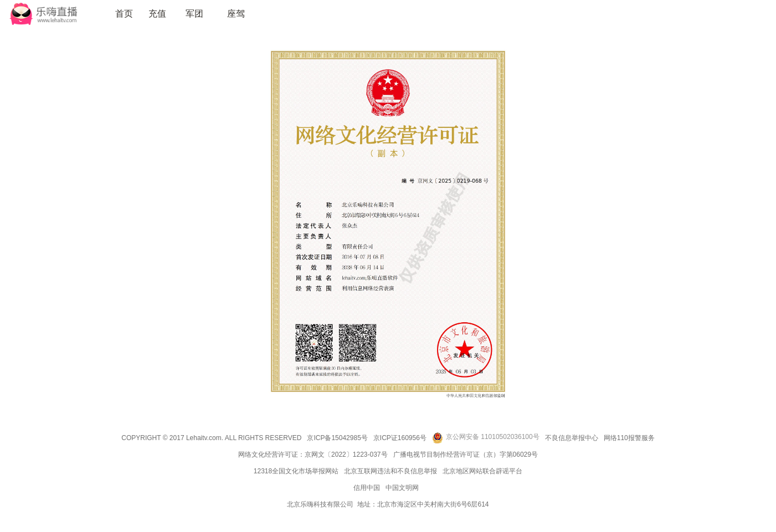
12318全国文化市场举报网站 (296, 471)
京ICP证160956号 (400, 438)
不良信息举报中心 (572, 438)
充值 (157, 14)
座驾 (236, 14)
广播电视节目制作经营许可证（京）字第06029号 (466, 454)
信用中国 (367, 488)
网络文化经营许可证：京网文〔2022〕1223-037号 (313, 454)
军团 (194, 14)
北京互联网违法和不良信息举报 (390, 471)
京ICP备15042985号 (337, 438)
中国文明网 (402, 488)
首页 (124, 14)
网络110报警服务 (629, 438)
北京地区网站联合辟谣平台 (482, 471)
